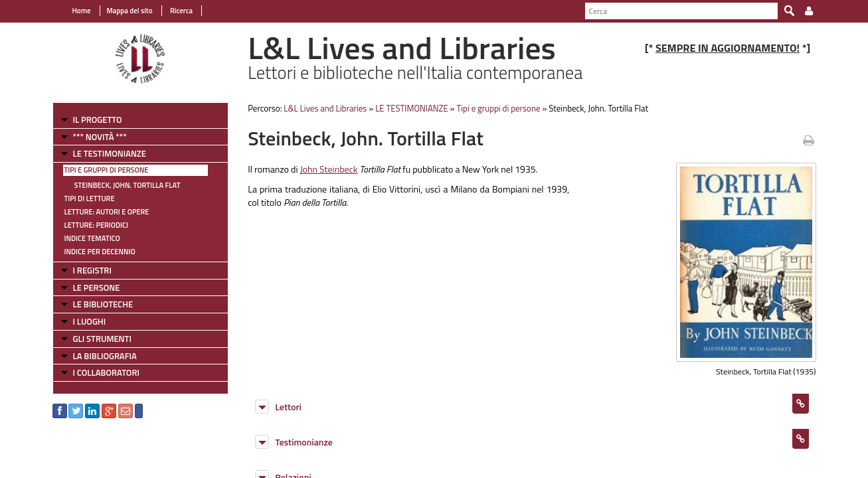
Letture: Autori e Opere (107, 212)
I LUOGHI (90, 321)
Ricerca (181, 11)
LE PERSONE (97, 287)
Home (82, 11)
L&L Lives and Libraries (325, 108)
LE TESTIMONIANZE (110, 153)
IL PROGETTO (98, 119)
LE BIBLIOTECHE (103, 304)
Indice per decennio (100, 252)
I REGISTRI (92, 270)
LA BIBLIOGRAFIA (105, 356)
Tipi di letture (90, 199)
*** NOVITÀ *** (100, 137)
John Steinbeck (329, 169)
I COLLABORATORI (106, 372)
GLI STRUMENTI (102, 339)
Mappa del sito (130, 11)
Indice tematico (92, 238)
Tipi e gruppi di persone (107, 170)
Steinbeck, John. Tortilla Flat (128, 185)
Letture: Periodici (96, 225)
